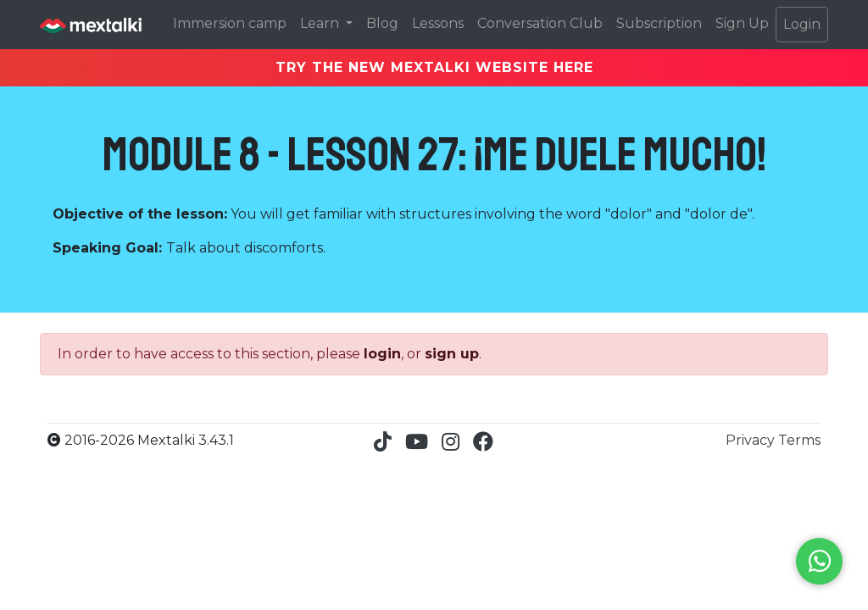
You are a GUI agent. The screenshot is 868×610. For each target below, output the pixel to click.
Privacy (752, 440)
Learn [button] (321, 23)
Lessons (438, 23)
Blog (382, 23)
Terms (799, 440)
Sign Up (742, 23)
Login (802, 24)
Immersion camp (230, 23)
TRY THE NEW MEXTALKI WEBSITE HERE (434, 67)
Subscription (659, 23)
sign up (452, 354)
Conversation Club (540, 23)
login (382, 354)
